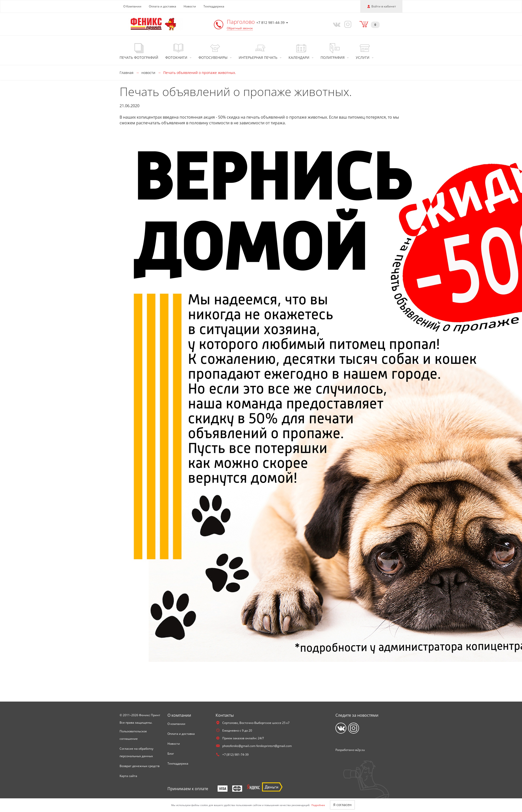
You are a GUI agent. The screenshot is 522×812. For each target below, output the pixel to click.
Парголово (242, 22)
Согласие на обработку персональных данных (136, 752)
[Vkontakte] (336, 24)
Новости (190, 6)
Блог (171, 754)
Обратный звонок (240, 28)
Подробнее (318, 805)
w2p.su (360, 750)
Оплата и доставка (163, 6)
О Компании (132, 6)
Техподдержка (214, 6)
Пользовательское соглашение (133, 735)
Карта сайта (128, 776)
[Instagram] (347, 24)
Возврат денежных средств (140, 766)
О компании (176, 724)
